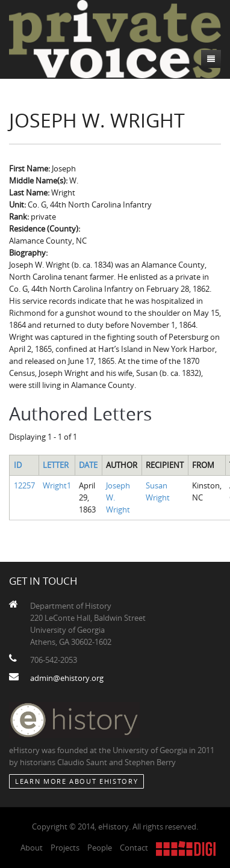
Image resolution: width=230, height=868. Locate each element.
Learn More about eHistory (76, 781)
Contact (134, 848)
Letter (56, 465)
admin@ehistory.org (67, 678)
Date (88, 465)
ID (18, 465)
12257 (24, 485)
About (32, 848)
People (100, 848)
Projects (65, 848)
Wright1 (57, 485)
